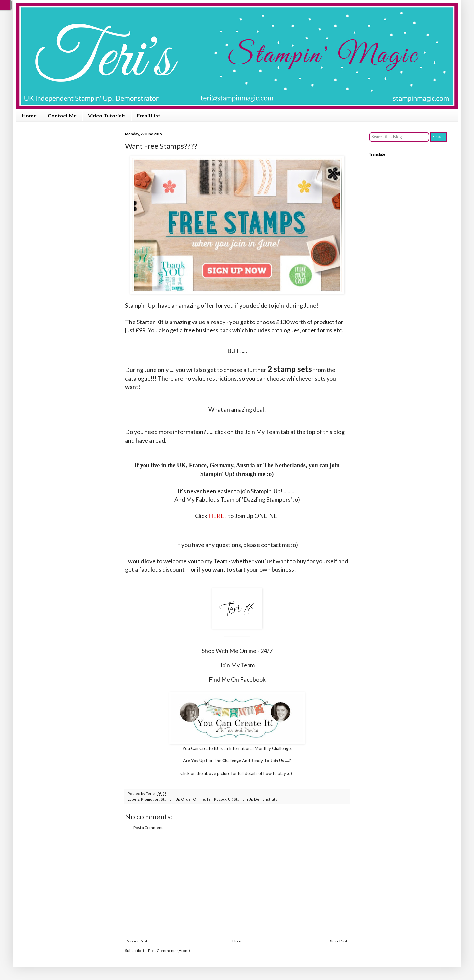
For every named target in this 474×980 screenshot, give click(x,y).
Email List (149, 115)
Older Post (338, 941)
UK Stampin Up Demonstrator (254, 799)
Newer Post (137, 941)
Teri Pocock (217, 799)
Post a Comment (148, 827)
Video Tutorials (107, 115)
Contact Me (62, 115)
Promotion (150, 799)
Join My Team (237, 665)
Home (29, 115)
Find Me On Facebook (237, 679)
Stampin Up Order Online (183, 799)
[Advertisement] (237, 885)
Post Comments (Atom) (169, 951)
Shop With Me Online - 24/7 (237, 651)
